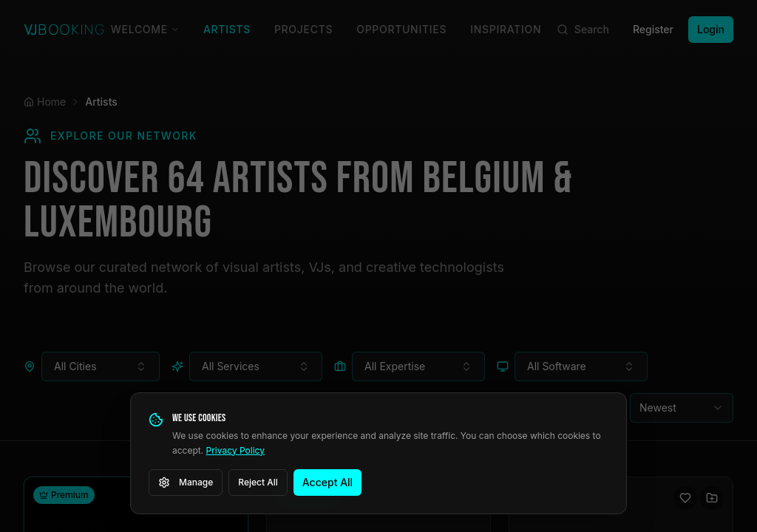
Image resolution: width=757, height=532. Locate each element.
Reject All (258, 482)
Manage (186, 482)
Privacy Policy (235, 450)
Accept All (327, 482)
